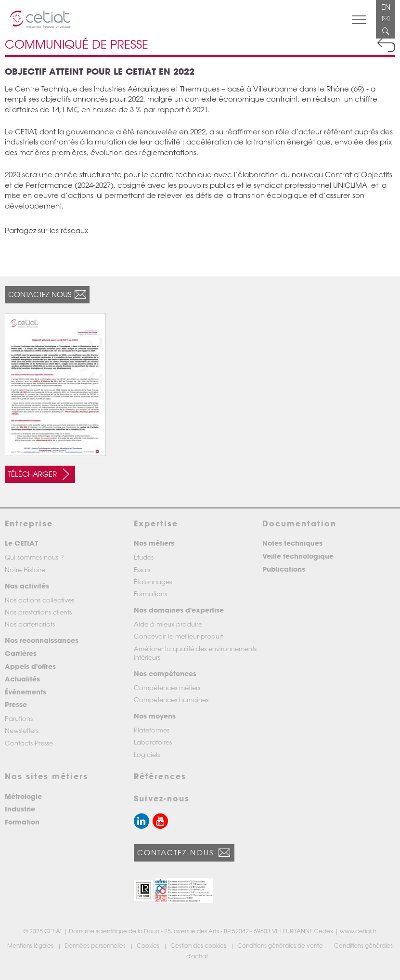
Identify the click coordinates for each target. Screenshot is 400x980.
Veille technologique (298, 556)
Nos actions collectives (39, 600)
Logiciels (147, 754)
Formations (150, 594)
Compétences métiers (167, 687)
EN (386, 7)
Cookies (149, 945)
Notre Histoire (25, 569)
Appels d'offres (30, 666)
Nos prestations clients (38, 612)
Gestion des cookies (199, 945)
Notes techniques (292, 543)
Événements (26, 692)
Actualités (22, 679)
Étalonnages (153, 581)
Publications (284, 569)
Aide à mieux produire (168, 624)
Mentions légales (31, 945)
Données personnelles (96, 945)
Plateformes (152, 730)
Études (144, 557)
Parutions (19, 718)
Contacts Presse (29, 743)
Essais (142, 569)
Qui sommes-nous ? (34, 557)
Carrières (21, 653)
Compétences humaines (171, 699)
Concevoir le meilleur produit (178, 636)
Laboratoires (153, 742)
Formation (22, 822)
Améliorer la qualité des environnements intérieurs (195, 653)
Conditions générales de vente (281, 945)
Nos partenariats (30, 624)
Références (160, 776)
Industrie (20, 809)
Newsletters (22, 730)
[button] (143, 891)
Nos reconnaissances (42, 640)
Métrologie (23, 796)
